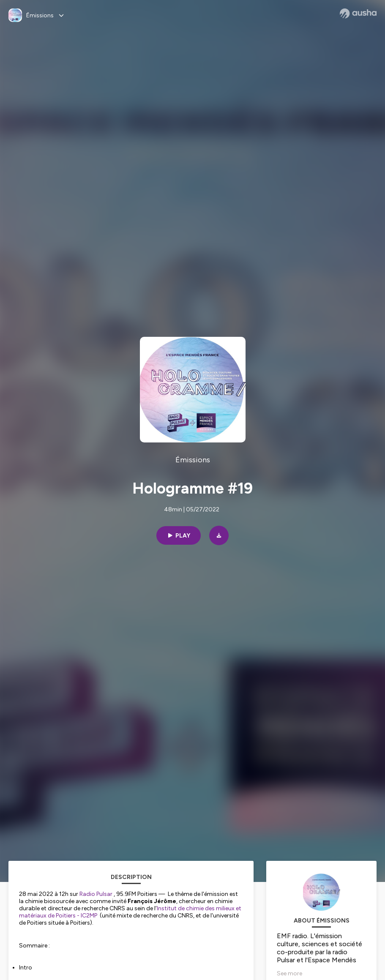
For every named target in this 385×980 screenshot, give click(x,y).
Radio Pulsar (96, 894)
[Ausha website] (358, 14)
